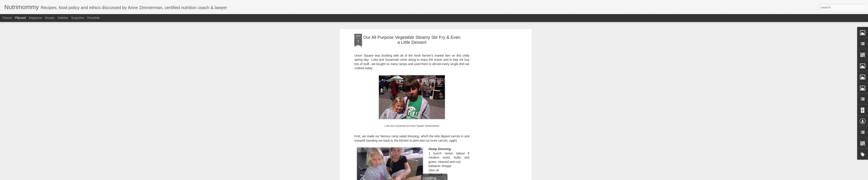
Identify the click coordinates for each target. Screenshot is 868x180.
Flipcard (20, 18)
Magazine (35, 18)
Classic (7, 18)
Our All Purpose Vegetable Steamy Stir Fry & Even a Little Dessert (412, 40)
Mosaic (50, 18)
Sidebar (63, 18)
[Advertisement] (493, 102)
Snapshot (78, 18)
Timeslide (93, 18)
